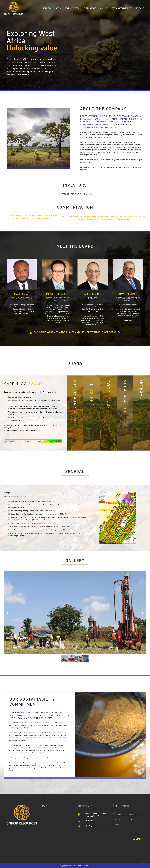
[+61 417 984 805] (80, 821)
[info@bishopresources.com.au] (80, 826)
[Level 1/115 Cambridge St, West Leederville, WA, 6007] (80, 815)
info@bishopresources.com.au (94, 826)
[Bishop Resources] (14, 8)
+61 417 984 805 (89, 821)
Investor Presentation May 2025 (75, 194)
